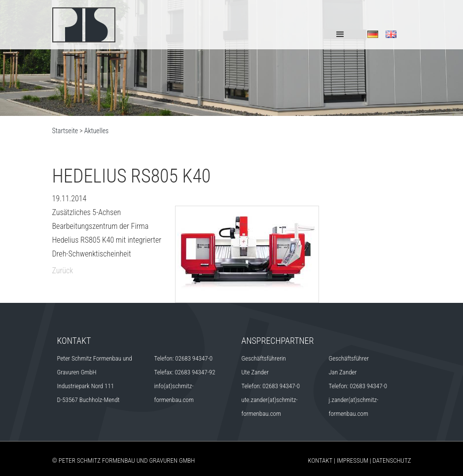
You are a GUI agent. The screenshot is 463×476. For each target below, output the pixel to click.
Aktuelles (97, 131)
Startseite (65, 131)
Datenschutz (392, 460)
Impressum (353, 460)
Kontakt (321, 460)
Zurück (63, 271)
